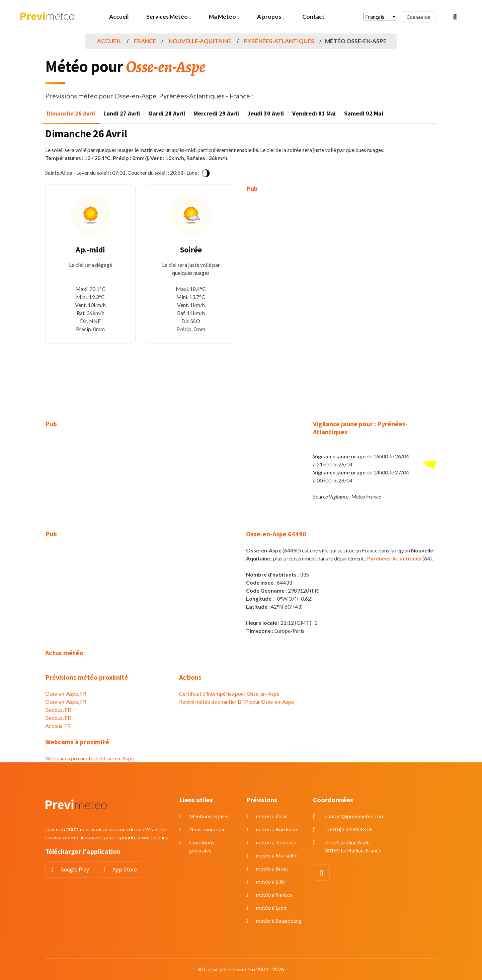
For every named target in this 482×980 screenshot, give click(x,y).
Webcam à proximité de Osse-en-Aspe (90, 758)
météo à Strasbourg (279, 921)
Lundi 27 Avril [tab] (122, 113)
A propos (269, 17)
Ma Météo (222, 17)
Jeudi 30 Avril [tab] (266, 113)
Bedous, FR (58, 710)
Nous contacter (207, 829)
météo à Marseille (277, 855)
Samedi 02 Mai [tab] (364, 113)
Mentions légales (209, 816)
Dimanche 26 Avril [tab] (71, 113)
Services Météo (167, 17)
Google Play (75, 870)
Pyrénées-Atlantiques (279, 41)
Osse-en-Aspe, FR (66, 694)
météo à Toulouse (276, 842)
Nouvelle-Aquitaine (200, 41)
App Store (125, 870)
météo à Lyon (271, 908)
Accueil (119, 17)
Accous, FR (58, 726)
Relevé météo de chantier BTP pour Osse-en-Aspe (236, 702)
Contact (313, 17)
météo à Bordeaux (277, 829)
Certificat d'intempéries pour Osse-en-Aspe (229, 694)
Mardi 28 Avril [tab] (167, 113)
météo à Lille (270, 881)
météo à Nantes (274, 894)
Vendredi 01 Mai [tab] (314, 113)
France (145, 41)
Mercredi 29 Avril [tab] (216, 113)
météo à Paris (272, 816)
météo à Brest (272, 868)
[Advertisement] (291, 301)
